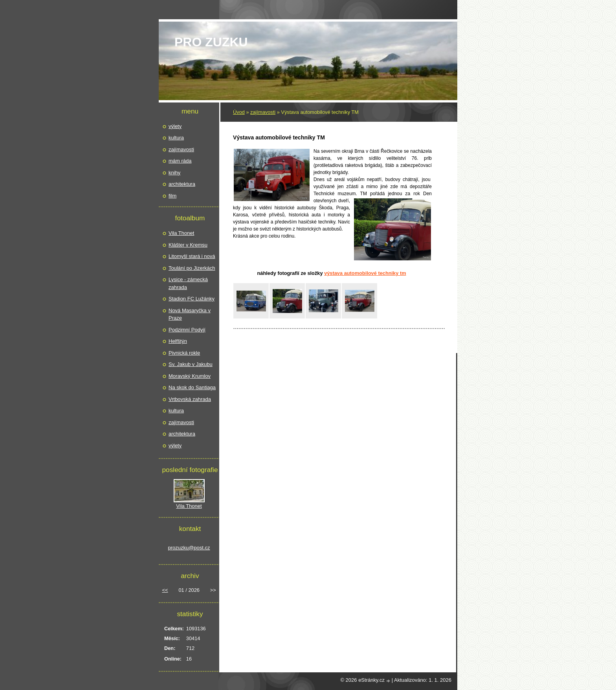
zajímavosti (263, 112)
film (172, 196)
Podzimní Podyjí (187, 330)
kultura (176, 138)
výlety (175, 126)
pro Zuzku (211, 42)
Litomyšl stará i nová (192, 256)
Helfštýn (178, 341)
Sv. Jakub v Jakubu (191, 364)
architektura (182, 184)
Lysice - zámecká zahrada (188, 283)
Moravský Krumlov (190, 376)
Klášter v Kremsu (188, 245)
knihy (174, 173)
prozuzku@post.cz (189, 548)
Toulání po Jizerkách (192, 268)
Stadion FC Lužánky (192, 299)
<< (165, 590)
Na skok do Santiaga (192, 387)
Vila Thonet (181, 233)
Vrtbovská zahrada (190, 399)
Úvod (239, 112)
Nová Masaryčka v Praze (190, 314)
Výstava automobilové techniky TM (365, 273)
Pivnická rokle (184, 353)
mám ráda (180, 161)
